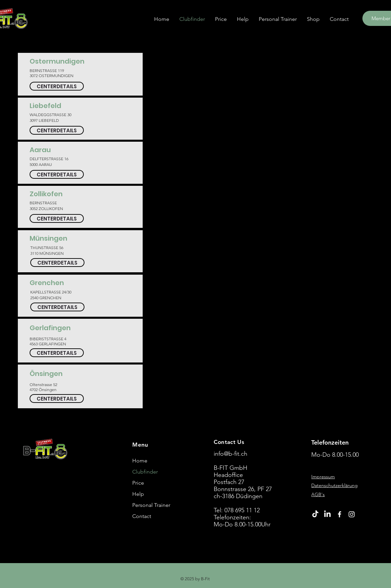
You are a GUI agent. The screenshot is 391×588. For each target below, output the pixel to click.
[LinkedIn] (327, 514)
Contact (142, 516)
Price (138, 483)
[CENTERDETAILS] (57, 86)
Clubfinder (145, 472)
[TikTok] (315, 514)
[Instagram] (352, 514)
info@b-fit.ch (230, 454)
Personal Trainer (151, 505)
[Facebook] (340, 514)
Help (138, 494)
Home (140, 461)
